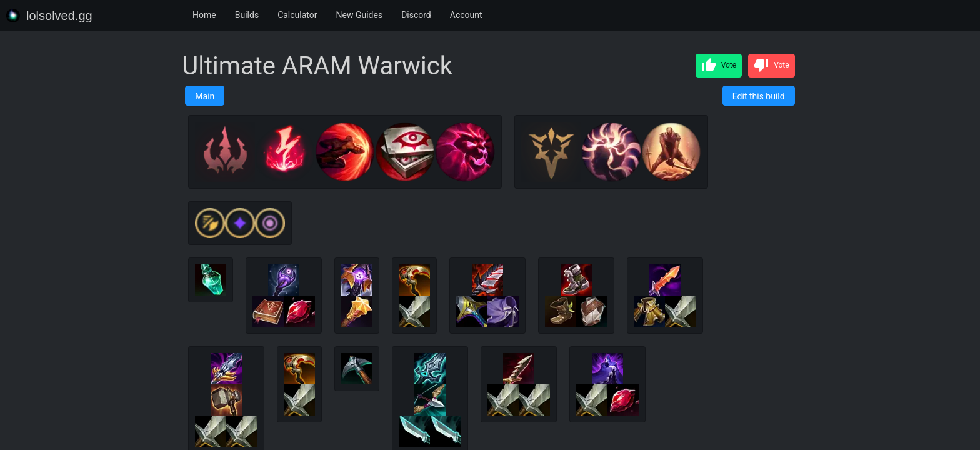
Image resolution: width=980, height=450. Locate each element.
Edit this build (759, 96)
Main (205, 96)
